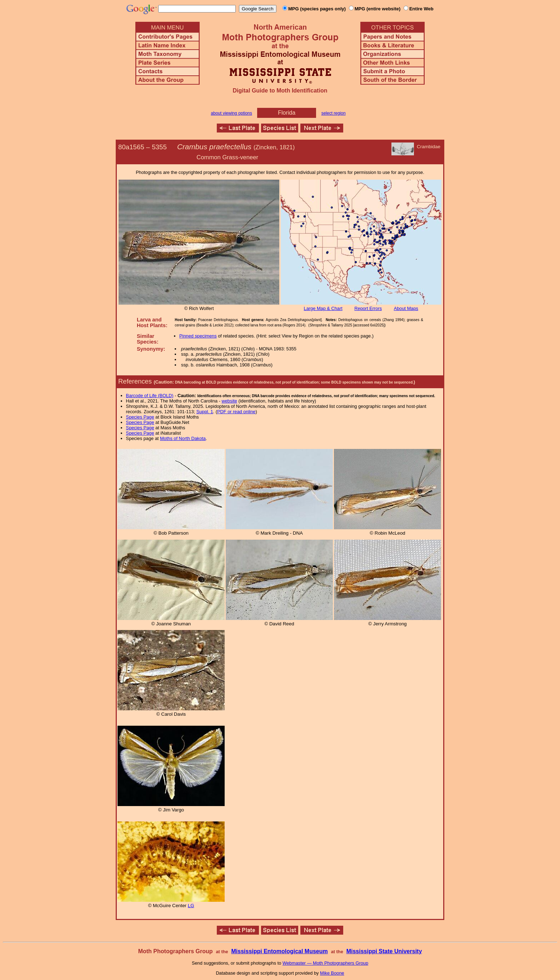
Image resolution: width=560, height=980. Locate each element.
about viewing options (231, 113)
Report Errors (368, 308)
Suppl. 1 (205, 412)
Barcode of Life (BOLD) (150, 396)
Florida (287, 113)
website (229, 401)
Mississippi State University (384, 951)
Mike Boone (332, 973)
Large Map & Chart (323, 308)
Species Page (140, 417)
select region (334, 113)
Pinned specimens (198, 336)
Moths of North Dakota (183, 438)
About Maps (406, 308)
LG (191, 906)
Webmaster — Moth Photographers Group (325, 963)
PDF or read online (236, 412)
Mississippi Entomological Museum (279, 951)
